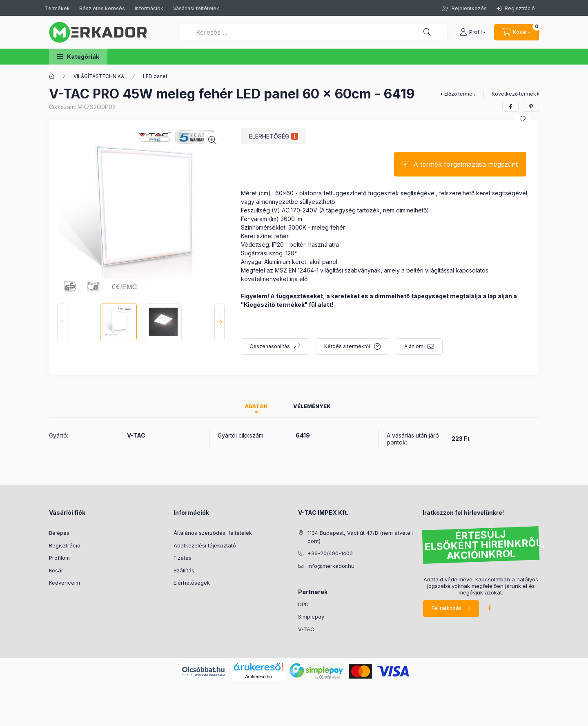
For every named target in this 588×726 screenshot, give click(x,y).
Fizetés (183, 558)
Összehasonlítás (270, 346)
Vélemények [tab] (312, 406)
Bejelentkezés (469, 8)
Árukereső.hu (258, 677)
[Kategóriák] (52, 76)
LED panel (155, 76)
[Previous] (62, 322)
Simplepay (311, 617)
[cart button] (517, 32)
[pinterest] (531, 107)
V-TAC (306, 629)
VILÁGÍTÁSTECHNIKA (99, 76)
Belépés (59, 533)
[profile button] (473, 32)
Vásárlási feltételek (196, 8)
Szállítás (184, 570)
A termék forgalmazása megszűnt (465, 164)
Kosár (56, 570)
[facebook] (510, 107)
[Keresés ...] (313, 32)
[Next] (219, 322)
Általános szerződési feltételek (213, 533)
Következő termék (514, 94)
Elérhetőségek (192, 583)
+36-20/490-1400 (330, 553)
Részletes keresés (102, 8)
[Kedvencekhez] (523, 119)
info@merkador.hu (331, 566)
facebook (489, 608)
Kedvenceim (65, 583)
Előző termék (460, 94)
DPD (303, 604)
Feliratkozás (447, 608)
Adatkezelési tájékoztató (205, 545)
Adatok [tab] (256, 406)
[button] (78, 57)
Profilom (59, 558)
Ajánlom (414, 346)
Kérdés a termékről (347, 346)
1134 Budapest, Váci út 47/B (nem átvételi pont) (360, 537)
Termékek (58, 8)
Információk (149, 8)
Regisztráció (516, 8)
